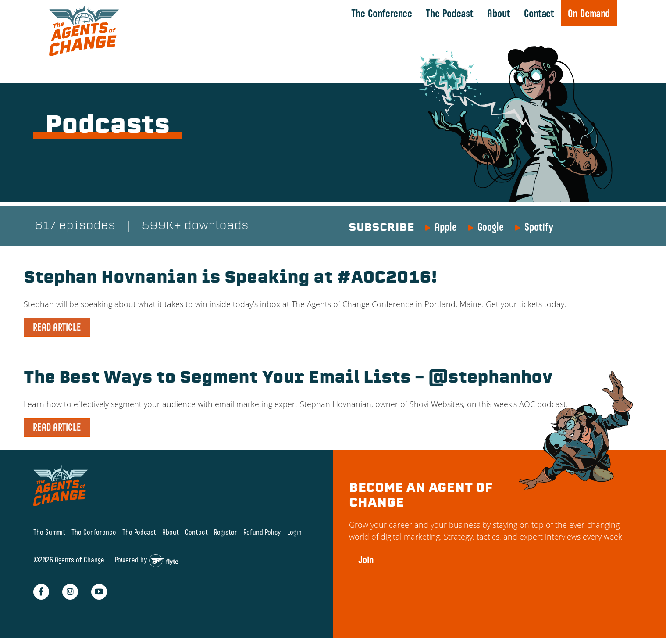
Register (226, 532)
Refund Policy (262, 532)
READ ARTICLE (57, 327)
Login (294, 532)
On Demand (589, 13)
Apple (446, 227)
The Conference (382, 13)
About (499, 13)
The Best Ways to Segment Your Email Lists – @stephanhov (288, 379)
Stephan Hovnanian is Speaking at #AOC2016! (230, 279)
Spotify (539, 227)
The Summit (49, 532)
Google (491, 227)
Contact (539, 13)
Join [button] (366, 560)
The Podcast (450, 13)
